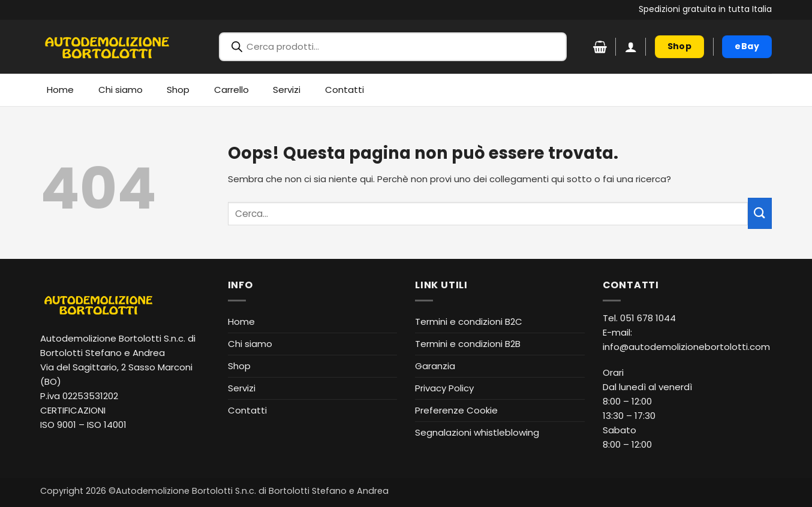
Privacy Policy (444, 388)
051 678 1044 (648, 318)
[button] (631, 47)
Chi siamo (121, 90)
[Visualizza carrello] (600, 47)
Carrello (231, 90)
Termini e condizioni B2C (469, 322)
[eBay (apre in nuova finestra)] (747, 47)
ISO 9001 (58, 425)
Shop (178, 90)
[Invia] (760, 213)
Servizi (287, 90)
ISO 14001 (107, 425)
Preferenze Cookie (456, 410)
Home (60, 90)
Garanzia (435, 366)
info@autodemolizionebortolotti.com (686, 347)
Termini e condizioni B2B (468, 344)
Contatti (345, 90)
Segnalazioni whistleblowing (477, 432)
